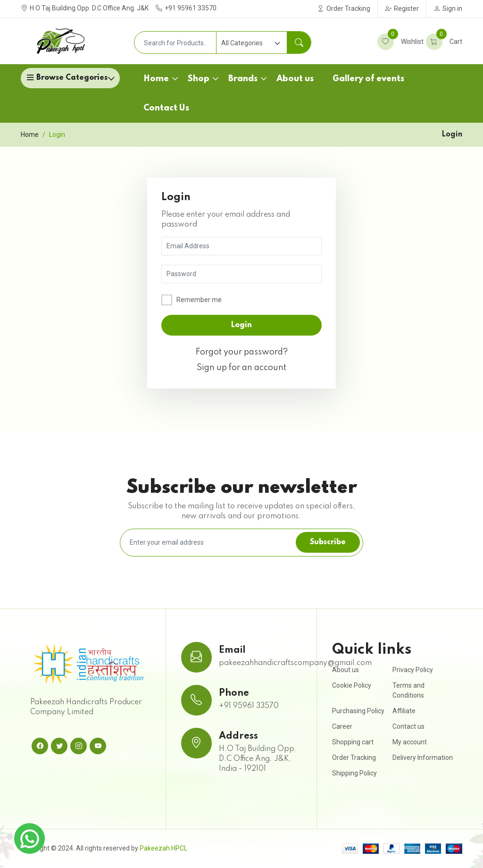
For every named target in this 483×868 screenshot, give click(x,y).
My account (410, 742)
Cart (444, 42)
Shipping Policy (354, 773)
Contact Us (166, 108)
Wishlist (400, 42)
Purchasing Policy (358, 711)
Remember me (199, 300)
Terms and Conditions (408, 690)
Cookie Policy (352, 685)
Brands (243, 79)
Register (402, 8)
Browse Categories (72, 78)
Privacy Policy (413, 670)
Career (342, 726)
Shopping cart (353, 742)
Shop (199, 79)
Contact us (408, 726)
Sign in (448, 8)
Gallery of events (368, 79)
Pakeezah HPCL (163, 848)
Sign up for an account (241, 368)
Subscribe (328, 542)
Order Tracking (344, 8)
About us (295, 79)
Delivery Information (423, 758)
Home (156, 79)
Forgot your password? (242, 352)
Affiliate (404, 711)
